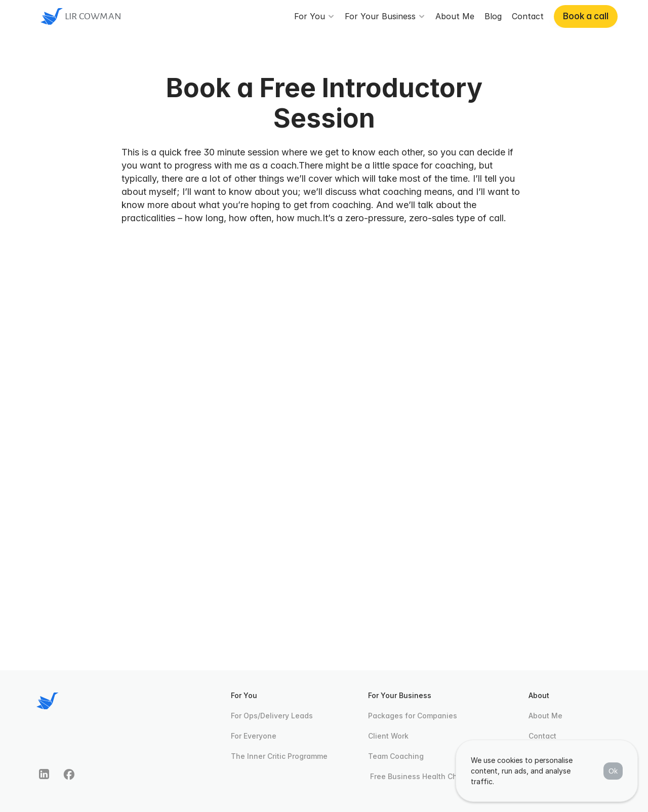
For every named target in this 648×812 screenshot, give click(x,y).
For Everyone (254, 736)
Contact (542, 736)
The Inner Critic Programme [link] (279, 756)
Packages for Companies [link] (413, 716)
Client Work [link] (388, 736)
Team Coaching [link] (396, 756)
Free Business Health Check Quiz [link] (428, 776)
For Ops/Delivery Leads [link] (272, 716)
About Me (545, 716)
